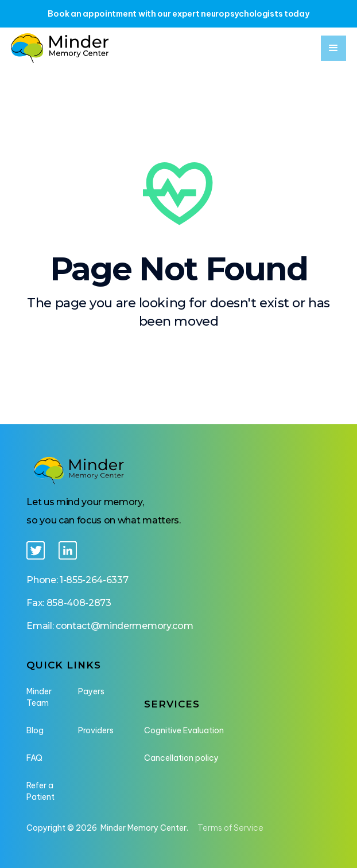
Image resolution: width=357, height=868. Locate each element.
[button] (333, 48)
